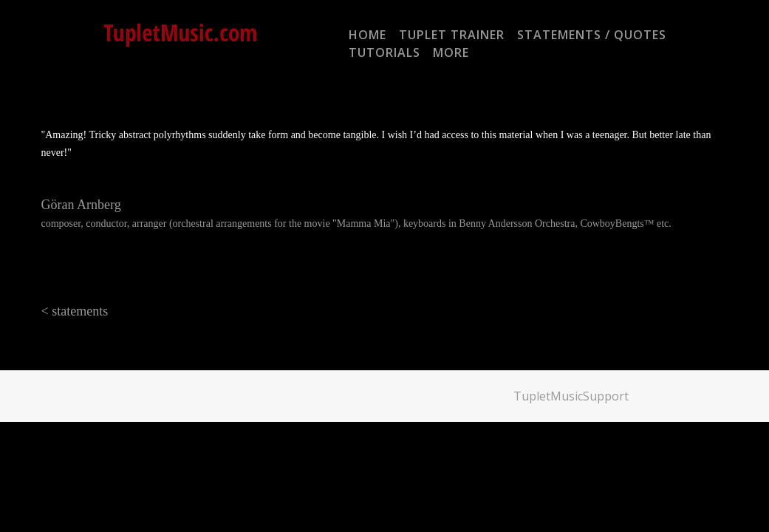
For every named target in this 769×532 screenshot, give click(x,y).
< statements (75, 311)
